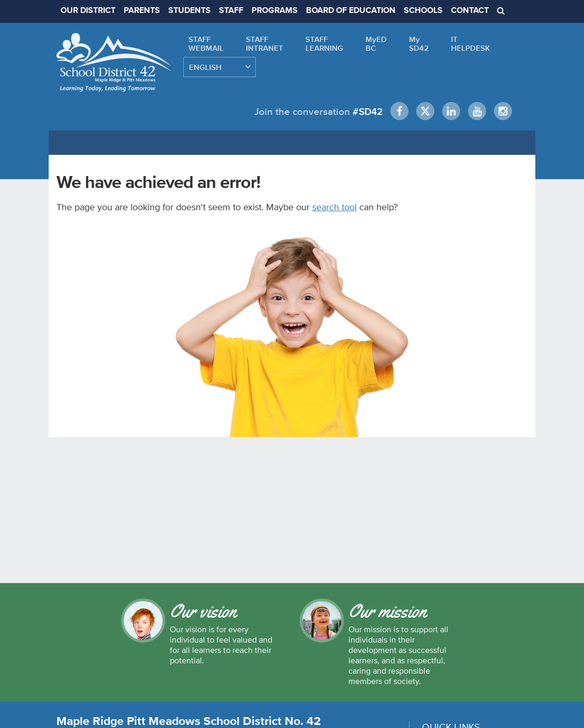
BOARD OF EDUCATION (351, 11)
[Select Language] (220, 67)
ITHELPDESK (470, 43)
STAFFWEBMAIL (206, 43)
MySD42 (419, 43)
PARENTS (142, 11)
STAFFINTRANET (265, 43)
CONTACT (470, 11)
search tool (334, 207)
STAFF (231, 11)
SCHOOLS (423, 11)
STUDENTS (189, 11)
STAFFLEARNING (324, 43)
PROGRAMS (275, 11)
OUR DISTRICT (88, 11)
